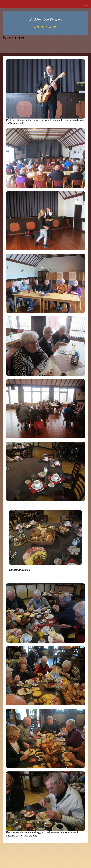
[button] (86, 4)
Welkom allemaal (45, 27)
